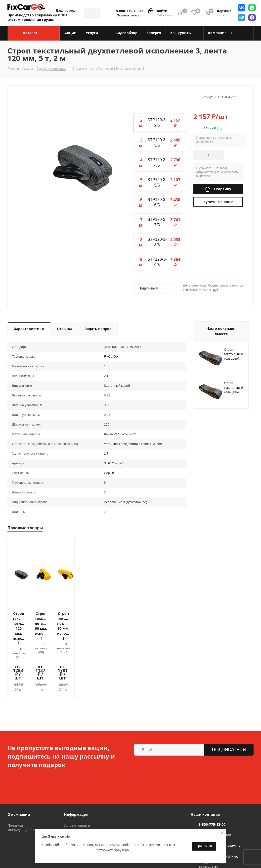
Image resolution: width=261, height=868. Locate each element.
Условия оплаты (77, 776)
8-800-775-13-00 (129, 11)
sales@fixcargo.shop (215, 785)
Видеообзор (74, 797)
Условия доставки (78, 783)
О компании (19, 765)
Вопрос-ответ (75, 804)
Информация (76, 765)
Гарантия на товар (79, 790)
